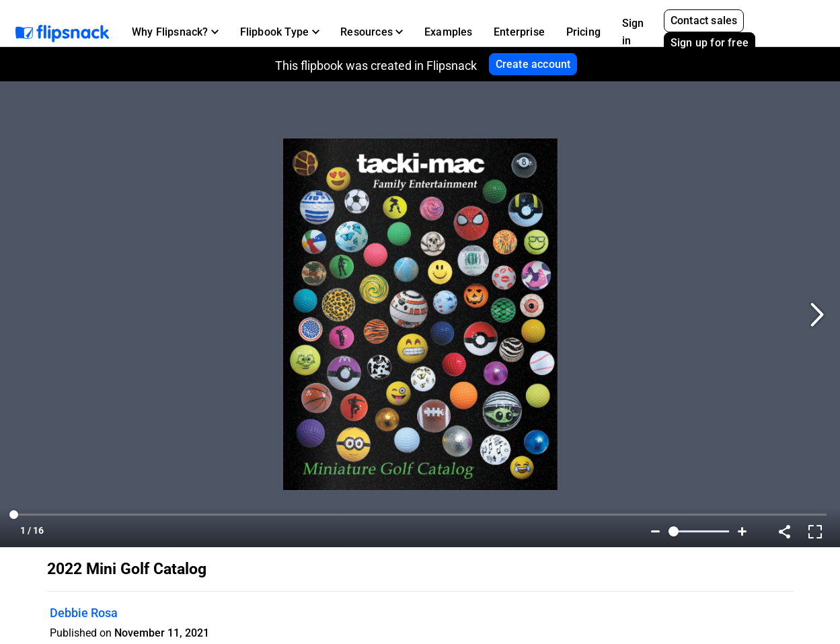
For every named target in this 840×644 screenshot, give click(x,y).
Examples (449, 32)
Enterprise (519, 32)
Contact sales (704, 21)
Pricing (583, 32)
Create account (533, 64)
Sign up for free (710, 43)
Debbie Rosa (84, 613)
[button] (175, 32)
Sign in (633, 32)
